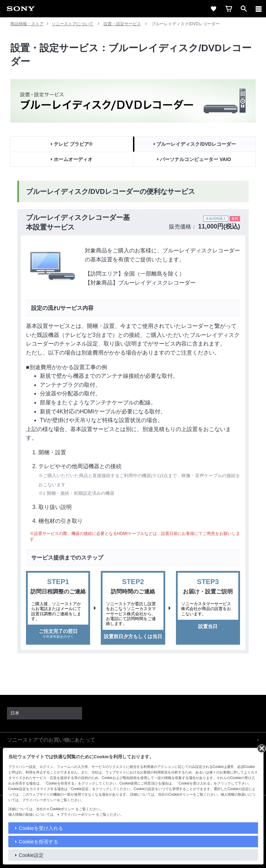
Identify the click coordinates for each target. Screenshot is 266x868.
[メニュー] (259, 9)
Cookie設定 (31, 855)
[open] (244, 9)
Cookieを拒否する (38, 842)
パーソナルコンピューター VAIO (196, 159)
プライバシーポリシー (78, 815)
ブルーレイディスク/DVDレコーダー (196, 144)
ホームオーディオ (73, 159)
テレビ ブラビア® (73, 144)
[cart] (229, 9)
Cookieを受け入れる (41, 828)
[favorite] (213, 9)
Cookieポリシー (62, 809)
